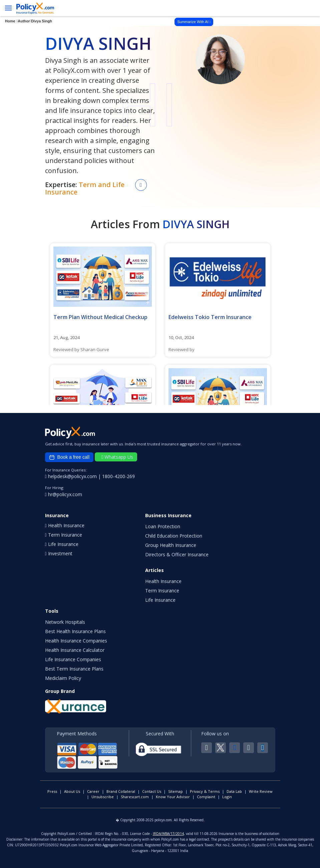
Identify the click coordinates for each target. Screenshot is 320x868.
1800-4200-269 (118, 476)
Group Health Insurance (171, 545)
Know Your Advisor (173, 797)
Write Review (261, 791)
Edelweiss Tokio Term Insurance (210, 317)
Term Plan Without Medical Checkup (100, 317)
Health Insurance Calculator (75, 650)
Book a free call (69, 457)
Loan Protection (163, 526)
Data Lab (234, 791)
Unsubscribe (103, 797)
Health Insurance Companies (76, 641)
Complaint (206, 797)
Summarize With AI (194, 22)
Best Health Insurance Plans (75, 631)
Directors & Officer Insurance (177, 554)
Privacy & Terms (205, 791)
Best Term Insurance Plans (74, 669)
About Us (72, 791)
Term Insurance (162, 591)
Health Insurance (163, 581)
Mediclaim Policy (63, 678)
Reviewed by (182, 349)
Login (227, 797)
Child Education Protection (174, 536)
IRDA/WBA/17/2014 (168, 834)
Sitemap (176, 791)
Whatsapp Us (117, 457)
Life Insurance (160, 600)
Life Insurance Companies (73, 659)
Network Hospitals (65, 622)
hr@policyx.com (64, 494)
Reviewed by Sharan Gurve (81, 349)
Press (52, 791)
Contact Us (152, 791)
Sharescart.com (135, 797)
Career (93, 791)
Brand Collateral (121, 791)
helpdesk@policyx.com (72, 476)
